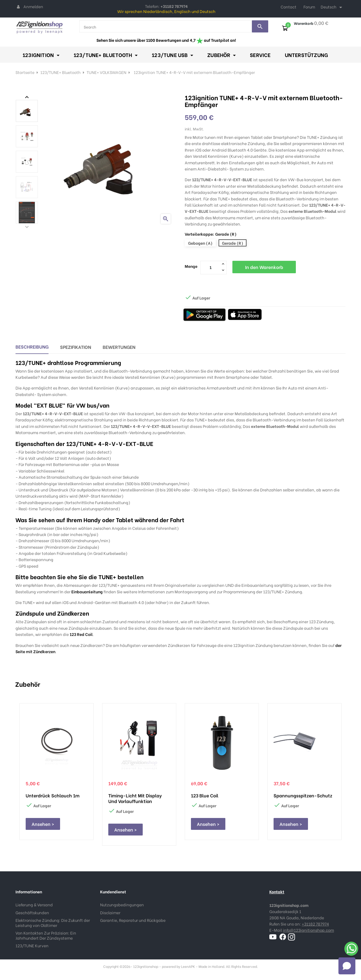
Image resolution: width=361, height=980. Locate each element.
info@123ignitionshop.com (308, 930)
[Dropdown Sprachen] (332, 7)
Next (27, 97)
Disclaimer (110, 912)
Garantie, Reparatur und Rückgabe (133, 920)
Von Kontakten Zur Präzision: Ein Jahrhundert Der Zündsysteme (46, 935)
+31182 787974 (315, 924)
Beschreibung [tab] (32, 346)
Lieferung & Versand (34, 904)
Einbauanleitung (87, 591)
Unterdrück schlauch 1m (53, 795)
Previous (27, 227)
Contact (289, 7)
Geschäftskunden (32, 912)
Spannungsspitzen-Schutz (303, 795)
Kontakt (277, 892)
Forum (309, 7)
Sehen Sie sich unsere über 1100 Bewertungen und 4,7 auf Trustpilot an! (166, 40)
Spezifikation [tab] (76, 347)
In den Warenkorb (264, 267)
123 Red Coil (81, 634)
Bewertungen (119, 347)
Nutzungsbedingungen (122, 904)
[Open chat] (347, 966)
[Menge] (210, 267)
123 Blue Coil (205, 795)
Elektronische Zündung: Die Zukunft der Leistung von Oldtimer (53, 923)
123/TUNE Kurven (32, 945)
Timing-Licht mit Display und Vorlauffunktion (135, 798)
